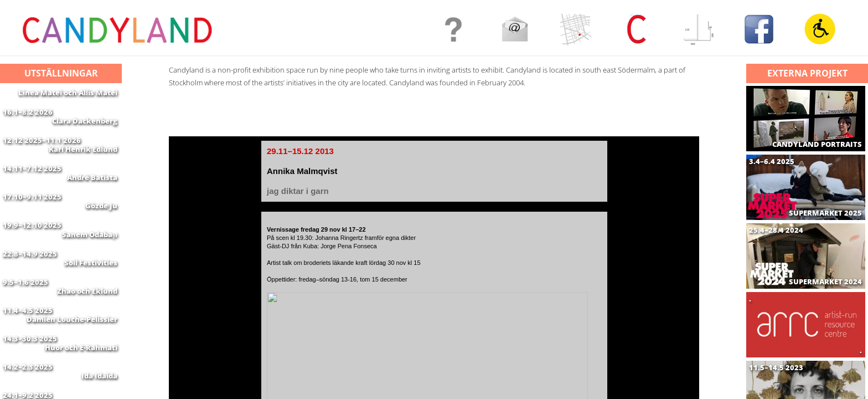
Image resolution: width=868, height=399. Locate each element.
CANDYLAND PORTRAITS (817, 144)
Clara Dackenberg (85, 127)
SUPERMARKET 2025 (825, 213)
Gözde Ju (101, 232)
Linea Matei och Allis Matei (68, 93)
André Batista (92, 197)
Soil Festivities (91, 302)
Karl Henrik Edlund (83, 162)
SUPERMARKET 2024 (825, 282)
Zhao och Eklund (87, 337)
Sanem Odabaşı (90, 267)
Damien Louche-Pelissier (72, 372)
